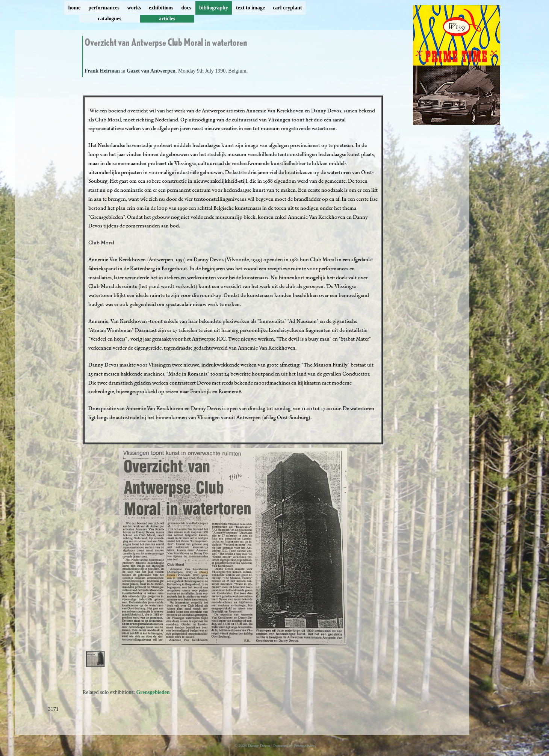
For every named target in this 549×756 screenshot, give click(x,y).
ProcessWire (304, 745)
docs (186, 8)
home (75, 8)
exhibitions (161, 8)
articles (167, 19)
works (134, 8)
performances (104, 8)
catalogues (110, 19)
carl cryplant (287, 8)
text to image (250, 8)
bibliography (214, 8)
